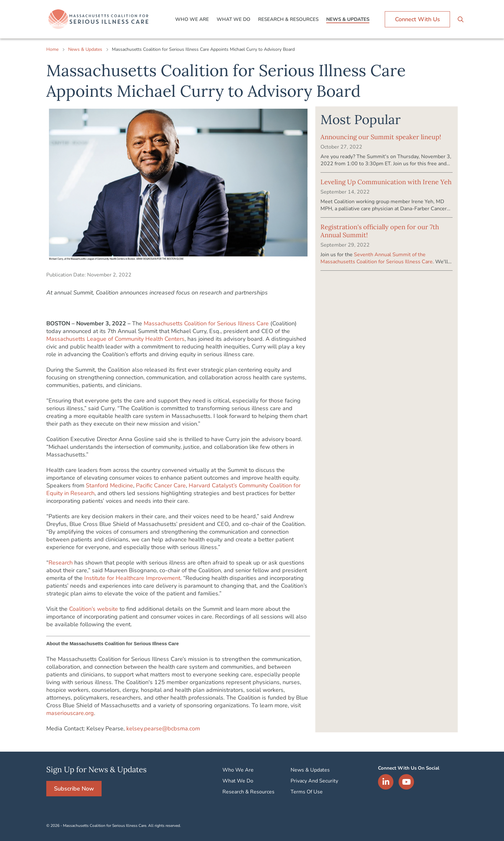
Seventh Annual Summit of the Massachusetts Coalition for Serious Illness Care (377, 258)
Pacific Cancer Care (161, 485)
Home (52, 49)
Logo (99, 19)
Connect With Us (418, 19)
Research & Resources (288, 19)
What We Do (234, 19)
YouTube (406, 782)
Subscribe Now (74, 789)
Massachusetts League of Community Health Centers (115, 339)
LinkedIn (386, 782)
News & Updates (348, 19)
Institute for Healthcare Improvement (132, 578)
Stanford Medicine (109, 485)
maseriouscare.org (70, 713)
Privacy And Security (314, 781)
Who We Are (192, 19)
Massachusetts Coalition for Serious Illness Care (206, 323)
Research (61, 563)
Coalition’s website (94, 609)
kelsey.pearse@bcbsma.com (163, 728)
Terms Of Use (307, 792)
